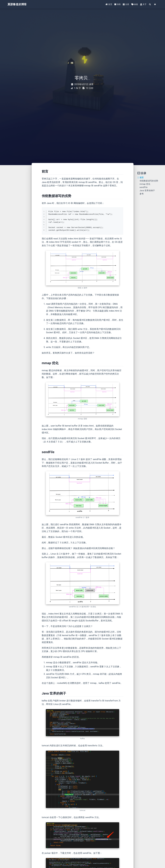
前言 (142, 178)
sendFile (144, 187)
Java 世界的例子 (147, 191)
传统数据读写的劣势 (149, 181)
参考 (142, 194)
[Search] (150, 4)
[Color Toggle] (155, 4)
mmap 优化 (145, 184)
